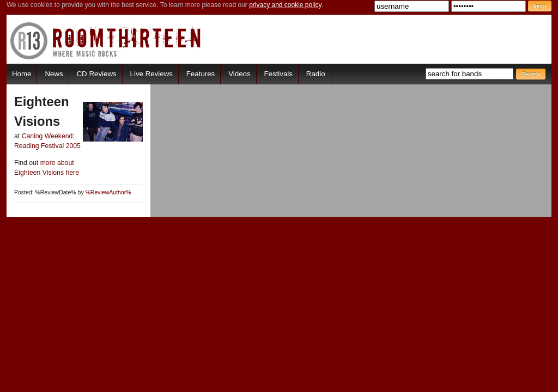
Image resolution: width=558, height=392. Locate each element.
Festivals (278, 74)
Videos (239, 74)
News (54, 74)
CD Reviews (97, 74)
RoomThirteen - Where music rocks (106, 41)
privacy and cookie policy (285, 5)
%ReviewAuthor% (108, 192)
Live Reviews (151, 74)
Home (22, 74)
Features (201, 74)
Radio (316, 74)
